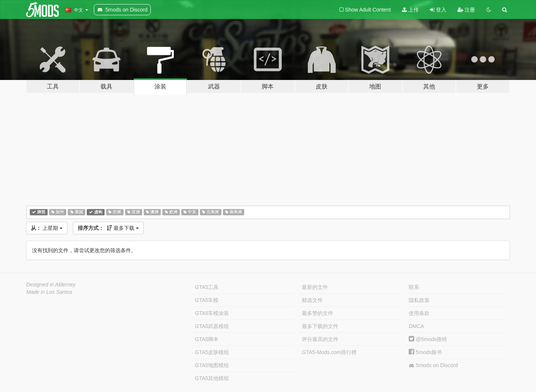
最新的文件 (315, 287)
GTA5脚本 (207, 339)
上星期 (47, 228)
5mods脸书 (425, 352)
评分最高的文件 (320, 339)
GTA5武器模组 (212, 326)
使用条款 (419, 313)
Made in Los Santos (50, 292)
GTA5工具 (207, 287)
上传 (410, 10)
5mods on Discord (433, 365)
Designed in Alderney (51, 285)
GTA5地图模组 (212, 365)
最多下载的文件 (320, 326)
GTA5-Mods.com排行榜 (329, 352)
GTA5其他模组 (212, 378)
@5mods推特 (428, 339)
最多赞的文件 (318, 313)
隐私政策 (419, 300)
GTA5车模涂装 (212, 313)
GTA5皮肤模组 (212, 352)
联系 (414, 287)
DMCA (416, 326)
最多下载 (108, 228)
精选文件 (312, 300)
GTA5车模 (207, 300)
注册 (466, 10)
